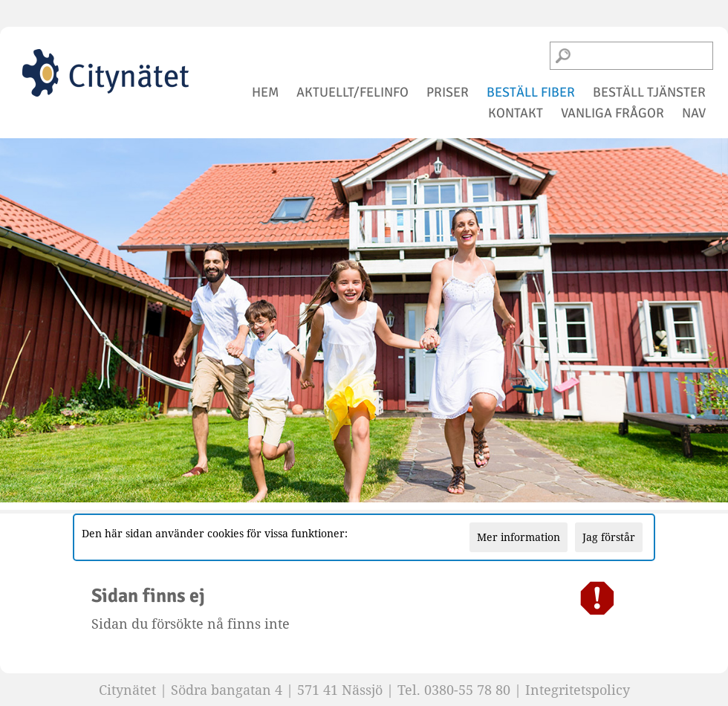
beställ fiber (531, 92)
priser (448, 92)
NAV (694, 113)
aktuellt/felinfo (352, 92)
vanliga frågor (612, 113)
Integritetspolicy (578, 690)
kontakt (516, 113)
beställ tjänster (649, 92)
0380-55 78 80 (467, 690)
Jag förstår (609, 537)
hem (265, 92)
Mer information (519, 537)
